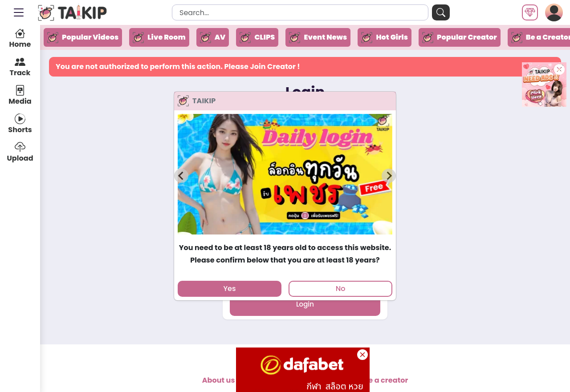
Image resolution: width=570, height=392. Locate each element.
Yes (229, 289)
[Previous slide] (181, 176)
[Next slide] (389, 176)
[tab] (285, 238)
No (341, 289)
